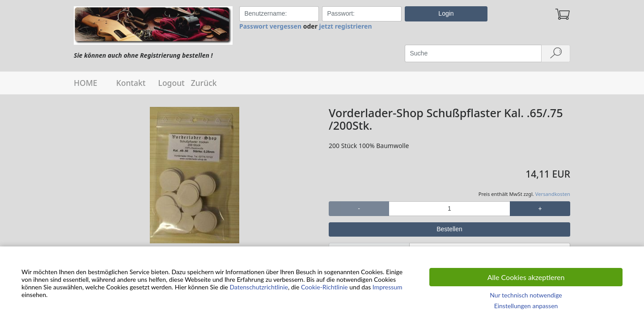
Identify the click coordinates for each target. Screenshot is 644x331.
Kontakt (131, 83)
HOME (86, 83)
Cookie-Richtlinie (324, 287)
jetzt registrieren (346, 26)
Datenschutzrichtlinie (259, 287)
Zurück (204, 83)
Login (446, 13)
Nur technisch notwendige (526, 295)
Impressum (388, 287)
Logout (172, 83)
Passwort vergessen (270, 26)
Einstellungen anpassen (526, 306)
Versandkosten (553, 194)
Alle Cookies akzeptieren (526, 277)
